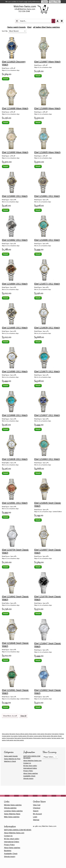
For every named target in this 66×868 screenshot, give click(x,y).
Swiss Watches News (12, 814)
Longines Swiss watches (13, 811)
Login (35, 817)
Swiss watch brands (16, 27)
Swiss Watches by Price (12, 759)
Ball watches (13, 734)
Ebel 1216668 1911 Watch (15, 415)
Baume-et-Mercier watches (22, 734)
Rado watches (18, 738)
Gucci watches (14, 736)
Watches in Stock (10, 761)
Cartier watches (41, 734)
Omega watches (10, 738)
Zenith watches (10, 740)
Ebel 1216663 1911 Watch (47, 459)
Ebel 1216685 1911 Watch (15, 328)
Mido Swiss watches (12, 817)
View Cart (37, 805)
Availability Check (29, 776)
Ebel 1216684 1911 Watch (15, 284)
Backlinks (8, 851)
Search (36, 811)
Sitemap (36, 820)
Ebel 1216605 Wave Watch (47, 152)
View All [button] (23, 716)
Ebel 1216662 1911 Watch (15, 240)
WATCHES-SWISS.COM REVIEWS (18, 830)
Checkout (37, 808)
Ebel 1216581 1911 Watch (15, 503)
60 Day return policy (30, 766)
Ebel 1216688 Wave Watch (15, 108)
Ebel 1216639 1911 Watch (47, 328)
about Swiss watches (19, 740)
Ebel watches (48, 734)
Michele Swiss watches (13, 805)
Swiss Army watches (46, 738)
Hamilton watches (22, 736)
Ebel (29, 27)
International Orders (30, 768)
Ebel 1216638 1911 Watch (15, 459)
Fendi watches (55, 734)
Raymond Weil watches (27, 738)
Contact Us (27, 763)
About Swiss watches (31, 773)
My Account (37, 814)
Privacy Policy (55, 2)
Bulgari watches (33, 734)
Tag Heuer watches (56, 738)
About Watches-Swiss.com (32, 761)
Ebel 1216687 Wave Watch (47, 62)
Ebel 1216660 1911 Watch (15, 196)
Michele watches (47, 736)
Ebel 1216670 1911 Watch (47, 371)
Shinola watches (37, 738)
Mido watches (54, 736)
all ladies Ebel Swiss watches (46, 27)
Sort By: (5, 31)
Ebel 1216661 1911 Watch (47, 196)
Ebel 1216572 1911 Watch (47, 284)
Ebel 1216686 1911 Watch (47, 240)
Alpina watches (5, 734)
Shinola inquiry (28, 779)
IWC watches (30, 736)
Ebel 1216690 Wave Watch (15, 152)
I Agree (44, 2)
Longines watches (38, 736)
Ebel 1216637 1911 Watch (47, 415)
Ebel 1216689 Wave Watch (47, 108)
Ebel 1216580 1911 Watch (15, 371)
